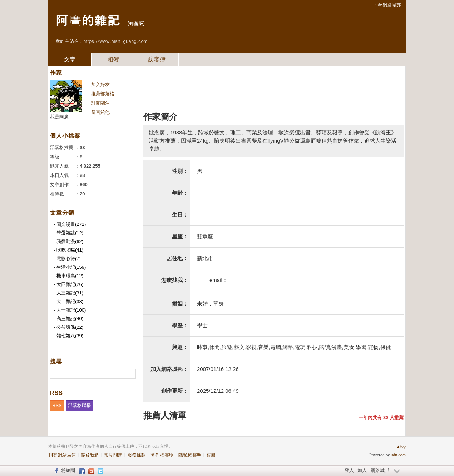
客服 (211, 455)
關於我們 (90, 455)
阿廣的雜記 (88, 20)
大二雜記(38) (70, 301)
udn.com (398, 455)
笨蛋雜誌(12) (70, 233)
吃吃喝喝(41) (70, 250)
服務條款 (137, 455)
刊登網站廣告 (62, 455)
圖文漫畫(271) (71, 224)
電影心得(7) (69, 259)
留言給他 (100, 112)
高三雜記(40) (70, 319)
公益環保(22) (70, 327)
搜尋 (130, 374)
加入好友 (100, 85)
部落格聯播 (80, 405)
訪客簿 (157, 59)
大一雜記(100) (71, 310)
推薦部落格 (103, 94)
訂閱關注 (100, 103)
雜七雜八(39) (70, 336)
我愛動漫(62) (70, 241)
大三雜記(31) (70, 293)
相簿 (113, 59)
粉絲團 (68, 470)
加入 (362, 470)
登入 (349, 470)
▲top (401, 446)
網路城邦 (380, 470)
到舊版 (136, 23)
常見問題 (113, 455)
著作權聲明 (162, 455)
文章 (70, 59)
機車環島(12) (70, 276)
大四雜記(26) (70, 284)
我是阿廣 (59, 117)
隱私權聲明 (190, 455)
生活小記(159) (71, 267)
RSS (57, 405)
